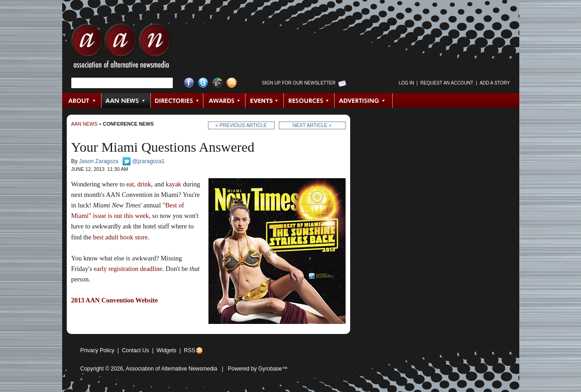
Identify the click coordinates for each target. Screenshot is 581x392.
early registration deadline (128, 269)
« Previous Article (241, 125)
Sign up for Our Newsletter (299, 83)
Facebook (189, 83)
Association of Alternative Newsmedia (171, 369)
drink (144, 184)
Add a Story (495, 83)
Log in (406, 83)
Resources (309, 101)
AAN (121, 48)
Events (265, 101)
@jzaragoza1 (148, 161)
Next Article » (312, 125)
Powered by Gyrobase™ (258, 369)
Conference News (128, 124)
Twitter (203, 83)
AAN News (126, 101)
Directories (177, 101)
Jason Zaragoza (99, 161)
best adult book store (120, 237)
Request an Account (447, 83)
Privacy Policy (98, 350)
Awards (224, 101)
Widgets (166, 350)
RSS (189, 350)
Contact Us (136, 350)
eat (130, 184)
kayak (173, 184)
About (82, 101)
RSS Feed (232, 83)
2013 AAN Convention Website (115, 300)
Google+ (217, 83)
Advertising (363, 101)
